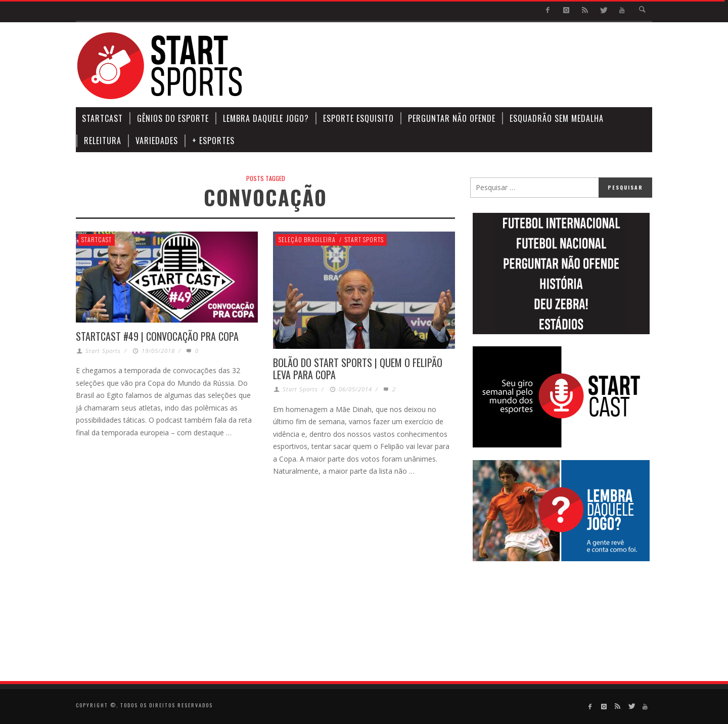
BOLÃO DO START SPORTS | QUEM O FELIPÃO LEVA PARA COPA (358, 369)
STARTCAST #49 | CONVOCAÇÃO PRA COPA (157, 336)
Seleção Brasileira (307, 239)
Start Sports (103, 351)
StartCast (97, 239)
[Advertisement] (468, 66)
